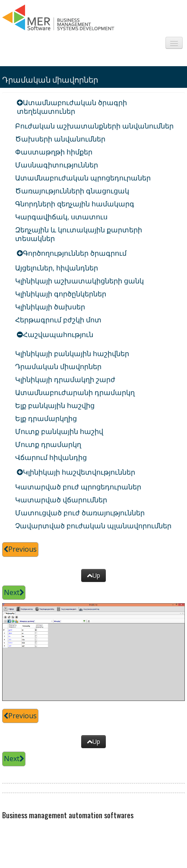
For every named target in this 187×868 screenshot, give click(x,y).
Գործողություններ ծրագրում (75, 253)
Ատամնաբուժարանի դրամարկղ (75, 392)
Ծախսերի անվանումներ (60, 139)
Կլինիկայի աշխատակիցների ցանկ (79, 281)
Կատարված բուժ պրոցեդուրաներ (78, 487)
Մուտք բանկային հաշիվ (59, 431)
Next (14, 592)
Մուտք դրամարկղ (48, 444)
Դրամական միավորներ (58, 366)
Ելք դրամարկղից (46, 418)
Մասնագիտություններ (57, 165)
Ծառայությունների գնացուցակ (72, 191)
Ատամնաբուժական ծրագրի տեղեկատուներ (72, 107)
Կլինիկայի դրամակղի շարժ (65, 379)
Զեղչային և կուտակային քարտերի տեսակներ (79, 234)
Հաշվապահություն (58, 334)
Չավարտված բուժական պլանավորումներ (93, 526)
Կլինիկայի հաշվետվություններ (79, 472)
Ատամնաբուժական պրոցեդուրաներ (83, 178)
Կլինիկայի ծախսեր (50, 307)
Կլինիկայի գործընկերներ (61, 294)
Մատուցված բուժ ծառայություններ (80, 513)
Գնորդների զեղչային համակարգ (75, 204)
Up (93, 575)
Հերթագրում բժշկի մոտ (58, 320)
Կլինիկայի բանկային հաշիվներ (72, 354)
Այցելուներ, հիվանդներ (57, 268)
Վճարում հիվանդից (51, 457)
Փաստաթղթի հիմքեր (54, 152)
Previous (20, 549)
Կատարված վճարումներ (61, 500)
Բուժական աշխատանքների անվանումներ (94, 126)
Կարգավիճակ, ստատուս (61, 217)
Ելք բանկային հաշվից (55, 405)
